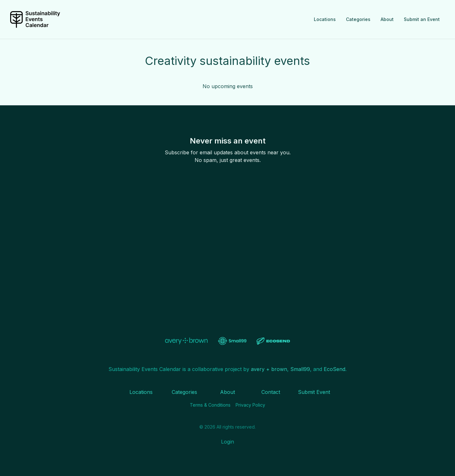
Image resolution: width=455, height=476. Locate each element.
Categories (358, 19)
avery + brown (269, 369)
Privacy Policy (250, 405)
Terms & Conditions (210, 405)
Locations (325, 19)
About (387, 19)
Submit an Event (422, 19)
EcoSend (334, 369)
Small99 (300, 369)
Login (227, 442)
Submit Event (314, 392)
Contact (271, 392)
